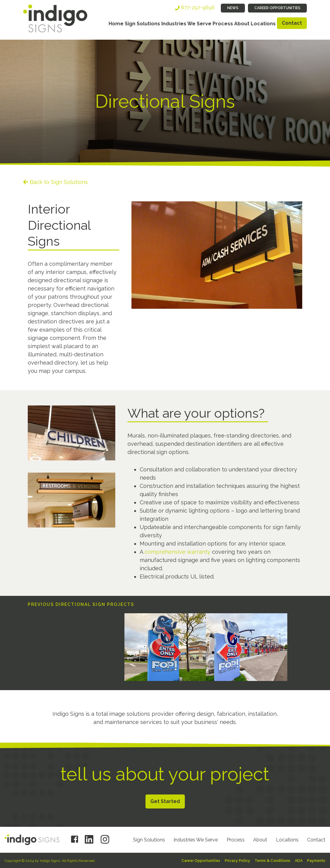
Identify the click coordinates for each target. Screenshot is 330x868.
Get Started (165, 801)
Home (116, 24)
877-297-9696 (198, 7)
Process (223, 24)
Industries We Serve (186, 24)
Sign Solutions (142, 24)
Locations (263, 24)
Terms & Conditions (273, 861)
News (233, 8)
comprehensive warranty (178, 552)
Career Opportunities (277, 8)
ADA (299, 861)
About (242, 24)
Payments (316, 861)
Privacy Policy (237, 861)
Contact (292, 23)
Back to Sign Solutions (59, 182)
